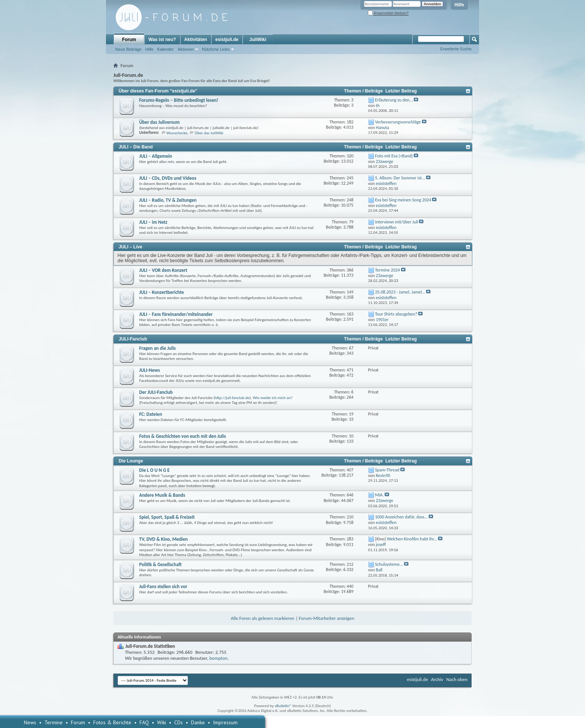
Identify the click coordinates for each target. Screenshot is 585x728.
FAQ (144, 722)
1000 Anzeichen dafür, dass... (401, 517)
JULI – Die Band (136, 147)
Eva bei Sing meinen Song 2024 (403, 200)
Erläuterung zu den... (394, 100)
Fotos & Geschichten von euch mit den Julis (182, 436)
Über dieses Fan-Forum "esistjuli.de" (158, 91)
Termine (54, 722)
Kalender (165, 49)
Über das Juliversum (159, 122)
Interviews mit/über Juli (396, 222)
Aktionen (186, 49)
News (30, 722)
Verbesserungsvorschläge (398, 122)
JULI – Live (130, 247)
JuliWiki (258, 40)
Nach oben (457, 679)
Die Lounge (131, 461)
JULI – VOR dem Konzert (163, 270)
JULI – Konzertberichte (162, 292)
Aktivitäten (196, 40)
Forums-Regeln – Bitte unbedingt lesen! (179, 100)
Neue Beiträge (128, 49)
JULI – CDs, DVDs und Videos (168, 178)
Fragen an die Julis (157, 348)
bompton (218, 658)
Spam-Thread (387, 470)
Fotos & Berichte (112, 722)
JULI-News (150, 370)
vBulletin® (283, 706)
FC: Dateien (151, 414)
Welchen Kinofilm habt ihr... (412, 539)
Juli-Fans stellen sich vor (163, 586)
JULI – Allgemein (156, 156)
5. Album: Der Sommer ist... (400, 178)
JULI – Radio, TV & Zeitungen (168, 200)
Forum (129, 40)
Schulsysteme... (389, 564)
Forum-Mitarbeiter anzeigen (327, 618)
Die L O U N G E (154, 470)
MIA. (379, 495)
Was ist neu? (162, 40)
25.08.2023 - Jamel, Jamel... (400, 292)
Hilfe (459, 5)
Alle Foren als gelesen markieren (262, 618)
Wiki (162, 722)
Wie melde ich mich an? (273, 398)
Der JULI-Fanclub (156, 392)
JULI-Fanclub (133, 339)
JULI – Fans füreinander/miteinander (176, 314)
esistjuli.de (227, 40)
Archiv (437, 679)
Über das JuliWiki (209, 133)
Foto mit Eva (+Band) (394, 156)
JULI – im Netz (153, 222)
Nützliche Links (216, 49)
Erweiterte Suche (456, 49)
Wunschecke (177, 133)
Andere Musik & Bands (162, 495)
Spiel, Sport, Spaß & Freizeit (167, 517)
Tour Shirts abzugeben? (396, 314)
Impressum (225, 722)
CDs (179, 722)
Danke (198, 722)
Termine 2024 (387, 270)
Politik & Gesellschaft (160, 564)
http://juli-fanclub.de (232, 398)
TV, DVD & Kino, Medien (163, 539)
